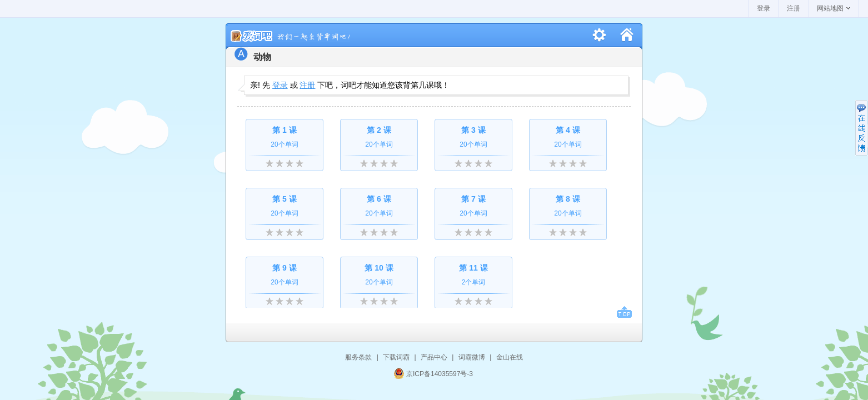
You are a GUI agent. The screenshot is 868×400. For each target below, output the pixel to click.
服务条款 (358, 357)
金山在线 (510, 357)
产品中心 (434, 357)
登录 (764, 8)
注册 (794, 8)
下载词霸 (396, 357)
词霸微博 (472, 357)
